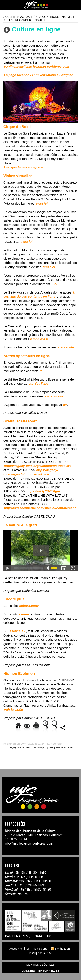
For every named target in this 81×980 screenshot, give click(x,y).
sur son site (54, 396)
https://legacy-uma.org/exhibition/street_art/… (31, 472)
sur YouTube (38, 383)
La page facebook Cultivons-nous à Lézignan (39, 75)
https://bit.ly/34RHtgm (43, 491)
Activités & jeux (39, 748)
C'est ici (49, 267)
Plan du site (40, 949)
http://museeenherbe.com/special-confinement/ (40, 508)
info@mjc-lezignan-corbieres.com (29, 844)
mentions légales (40, 965)
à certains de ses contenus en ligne (39, 295)
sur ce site (66, 347)
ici (55, 284)
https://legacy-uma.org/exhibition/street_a (38, 466)
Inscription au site (41, 953)
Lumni (24, 614)
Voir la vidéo (13, 710)
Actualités (29, 17)
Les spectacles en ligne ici (24, 167)
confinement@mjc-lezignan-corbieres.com (37, 66)
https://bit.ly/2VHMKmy (52, 483)
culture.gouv (29, 606)
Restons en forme (64, 748)
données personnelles (40, 971)
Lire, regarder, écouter (27, 20)
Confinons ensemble (59, 17)
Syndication (62, 949)
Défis (51, 748)
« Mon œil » (39, 339)
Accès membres (19, 949)
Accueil (10, 17)
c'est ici (42, 203)
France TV (18, 631)
